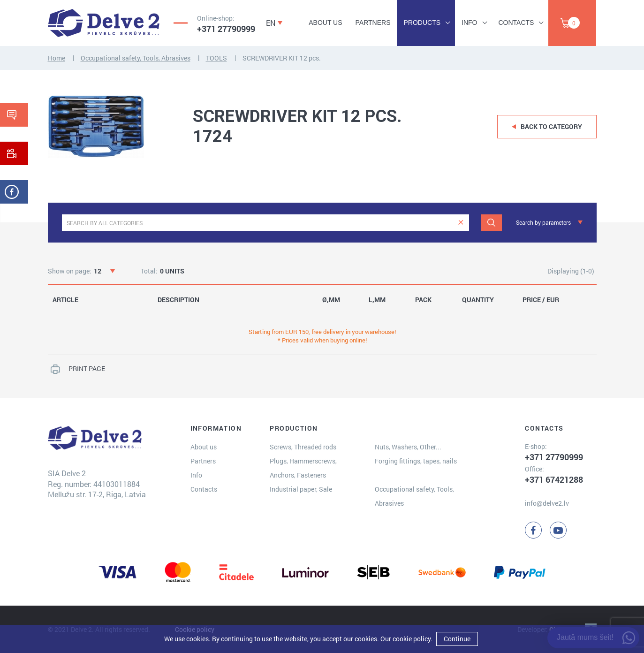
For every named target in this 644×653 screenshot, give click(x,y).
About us (325, 23)
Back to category (551, 126)
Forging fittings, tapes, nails (416, 461)
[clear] (461, 223)
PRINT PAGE (87, 368)
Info (469, 23)
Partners (373, 23)
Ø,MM (331, 300)
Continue (457, 639)
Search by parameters (543, 222)
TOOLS (216, 58)
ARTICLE (65, 300)
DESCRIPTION (178, 300)
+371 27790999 (226, 29)
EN (271, 23)
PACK (423, 300)
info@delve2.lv (547, 503)
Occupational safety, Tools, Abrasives (136, 58)
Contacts (516, 23)
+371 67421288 (554, 479)
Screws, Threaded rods (303, 447)
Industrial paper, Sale (301, 489)
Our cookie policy (405, 639)
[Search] (491, 223)
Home (57, 58)
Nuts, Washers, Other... (408, 447)
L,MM (377, 300)
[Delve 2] (104, 23)
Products (422, 23)
